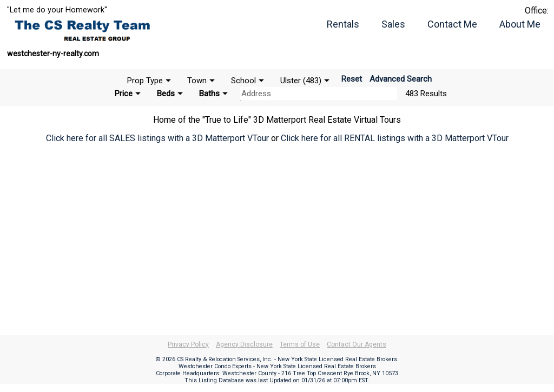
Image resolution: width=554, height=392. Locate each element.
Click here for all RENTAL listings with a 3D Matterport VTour (395, 138)
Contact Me (452, 24)
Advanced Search (401, 79)
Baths (209, 94)
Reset (352, 79)
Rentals (343, 24)
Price (124, 94)
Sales (393, 24)
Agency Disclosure (244, 344)
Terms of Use (300, 344)
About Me (520, 24)
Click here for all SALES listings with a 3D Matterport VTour (157, 138)
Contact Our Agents (357, 344)
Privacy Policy (188, 344)
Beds (166, 94)
